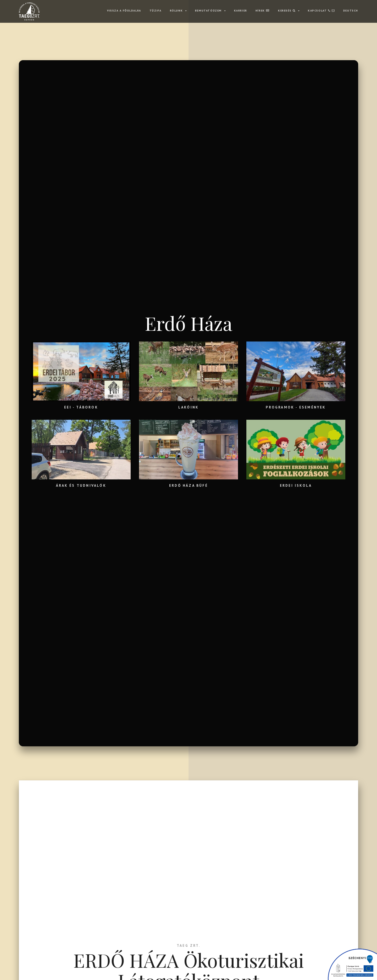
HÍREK (263, 10)
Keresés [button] (287, 10)
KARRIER (241, 10)
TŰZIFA (156, 10)
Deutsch (351, 10)
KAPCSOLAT (321, 10)
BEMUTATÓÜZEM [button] (209, 10)
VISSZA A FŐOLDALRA (124, 10)
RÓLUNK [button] (177, 10)
